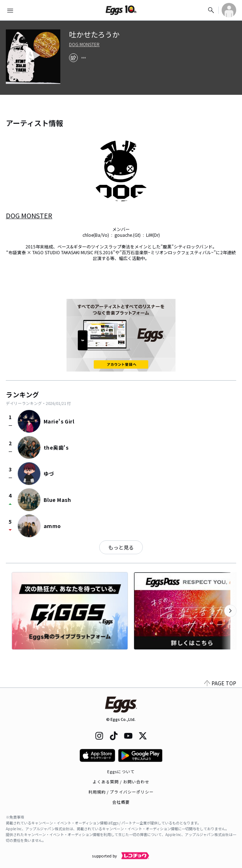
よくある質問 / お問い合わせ (121, 782)
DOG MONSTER (84, 44)
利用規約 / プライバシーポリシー (121, 792)
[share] (73, 58)
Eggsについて (121, 771)
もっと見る (121, 547)
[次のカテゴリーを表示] (230, 611)
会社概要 (121, 802)
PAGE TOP (220, 683)
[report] (84, 58)
